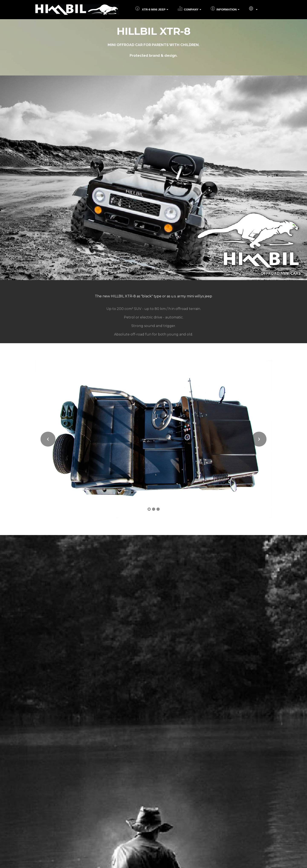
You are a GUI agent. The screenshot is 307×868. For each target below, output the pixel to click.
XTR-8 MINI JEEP (150, 9)
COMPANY (188, 9)
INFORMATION (224, 9)
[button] (48, 439)
